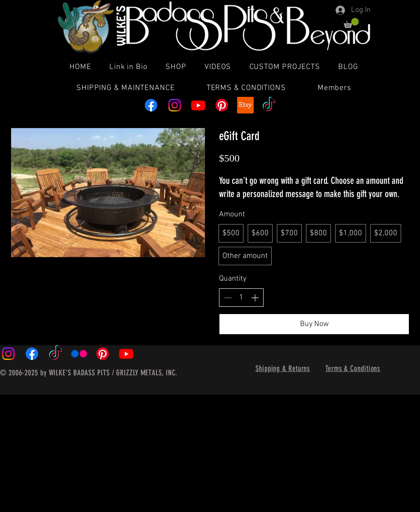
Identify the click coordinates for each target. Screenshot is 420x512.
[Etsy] (245, 105)
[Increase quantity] (255, 298)
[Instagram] (175, 105)
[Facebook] (151, 105)
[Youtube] (198, 105)
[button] (351, 23)
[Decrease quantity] (228, 298)
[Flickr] (79, 354)
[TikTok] (269, 105)
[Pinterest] (222, 105)
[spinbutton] (241, 298)
